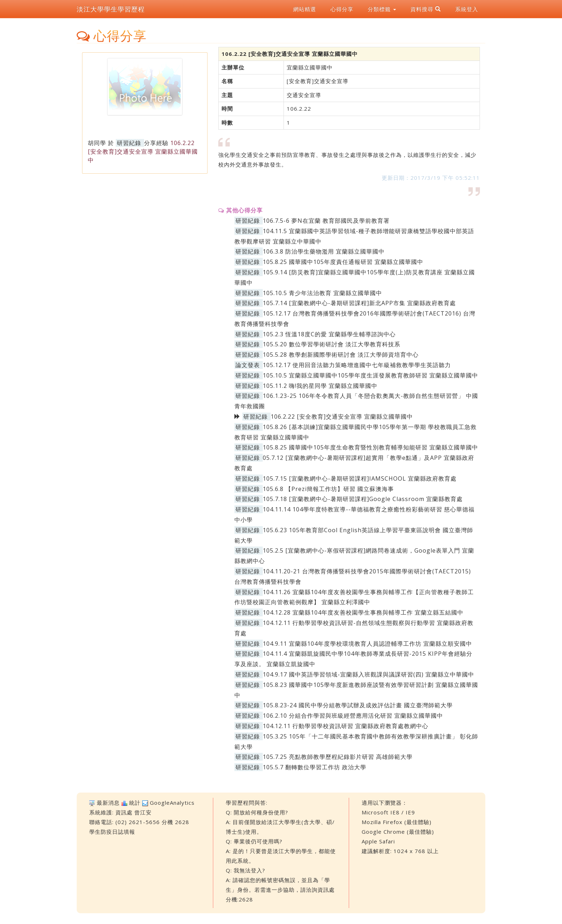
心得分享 (342, 9)
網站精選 (305, 9)
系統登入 (467, 9)
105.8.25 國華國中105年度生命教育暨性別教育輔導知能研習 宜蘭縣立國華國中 (370, 447)
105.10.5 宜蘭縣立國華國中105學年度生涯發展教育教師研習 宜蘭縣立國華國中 (370, 375)
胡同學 (97, 143)
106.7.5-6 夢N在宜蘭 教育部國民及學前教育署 (326, 221)
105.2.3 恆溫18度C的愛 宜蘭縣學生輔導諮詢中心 (329, 334)
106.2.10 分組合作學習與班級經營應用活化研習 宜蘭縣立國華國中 (353, 716)
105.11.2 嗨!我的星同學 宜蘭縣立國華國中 (320, 386)
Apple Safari (378, 841)
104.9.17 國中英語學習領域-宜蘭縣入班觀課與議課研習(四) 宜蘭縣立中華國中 (368, 674)
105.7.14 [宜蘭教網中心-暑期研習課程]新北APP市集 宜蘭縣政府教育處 (359, 303)
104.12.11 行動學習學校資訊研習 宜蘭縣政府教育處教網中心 (346, 726)
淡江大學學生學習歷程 (111, 9)
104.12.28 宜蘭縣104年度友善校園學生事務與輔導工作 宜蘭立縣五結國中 (363, 612)
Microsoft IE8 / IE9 (388, 812)
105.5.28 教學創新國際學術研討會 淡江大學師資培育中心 (341, 355)
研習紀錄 (129, 143)
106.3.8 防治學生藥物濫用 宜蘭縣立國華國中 (324, 251)
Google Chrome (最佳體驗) (398, 832)
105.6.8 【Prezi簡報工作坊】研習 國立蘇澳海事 (328, 489)
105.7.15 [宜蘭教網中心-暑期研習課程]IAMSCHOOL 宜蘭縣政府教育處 (360, 478)
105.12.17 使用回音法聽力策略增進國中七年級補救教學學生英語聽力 (357, 365)
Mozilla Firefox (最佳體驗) (397, 822)
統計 (135, 803)
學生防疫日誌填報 (112, 832)
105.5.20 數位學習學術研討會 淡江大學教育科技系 (332, 344)
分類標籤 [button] (382, 9)
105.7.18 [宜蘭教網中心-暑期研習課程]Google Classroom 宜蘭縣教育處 (363, 499)
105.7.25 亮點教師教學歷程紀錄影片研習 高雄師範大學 (338, 757)
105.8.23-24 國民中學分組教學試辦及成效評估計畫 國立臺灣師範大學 (358, 705)
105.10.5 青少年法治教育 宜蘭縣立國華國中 (322, 293)
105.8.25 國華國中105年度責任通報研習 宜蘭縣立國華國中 (343, 262)
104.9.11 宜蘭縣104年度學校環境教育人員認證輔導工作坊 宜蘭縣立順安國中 (367, 644)
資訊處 (124, 812)
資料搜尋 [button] (426, 9)
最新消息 (108, 803)
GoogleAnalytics (172, 803)
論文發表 (248, 365)
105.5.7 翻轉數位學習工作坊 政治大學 (315, 767)
